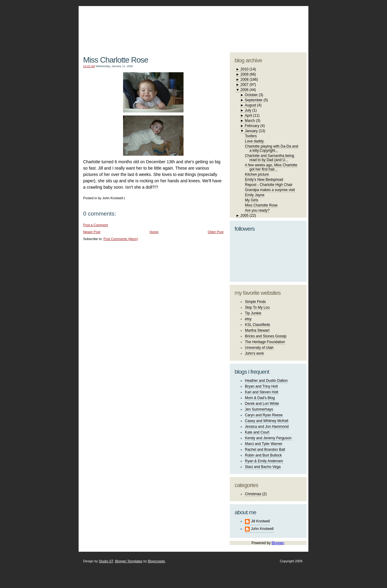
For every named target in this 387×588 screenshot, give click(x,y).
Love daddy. (255, 141)
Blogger (278, 543)
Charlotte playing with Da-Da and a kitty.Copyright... (272, 148)
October (251, 95)
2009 (244, 74)
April (249, 115)
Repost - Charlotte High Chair (269, 185)
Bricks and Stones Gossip (266, 336)
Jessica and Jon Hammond (267, 427)
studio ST (259, 26)
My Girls (252, 200)
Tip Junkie (253, 313)
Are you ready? (257, 210)
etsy (248, 319)
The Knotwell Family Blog (152, 24)
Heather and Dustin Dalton (266, 381)
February (252, 126)
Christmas (253, 494)
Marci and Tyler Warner (264, 444)
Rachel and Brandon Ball (265, 450)
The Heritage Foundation (265, 342)
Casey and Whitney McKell (267, 421)
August (250, 105)
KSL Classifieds (258, 325)
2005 (244, 216)
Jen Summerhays (259, 409)
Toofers (251, 136)
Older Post (216, 232)
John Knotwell (262, 529)
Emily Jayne (255, 195)
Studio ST (106, 561)
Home (154, 232)
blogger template (284, 21)
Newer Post (92, 232)
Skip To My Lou (257, 307)
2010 (244, 69)
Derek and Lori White (262, 404)
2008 (244, 80)
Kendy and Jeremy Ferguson (268, 438)
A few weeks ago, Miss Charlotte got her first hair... (271, 167)
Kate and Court (257, 432)
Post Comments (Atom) (121, 239)
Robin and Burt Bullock (263, 455)
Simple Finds (255, 302)
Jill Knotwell (260, 521)
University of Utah (259, 348)
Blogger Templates (129, 561)
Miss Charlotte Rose (116, 60)
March (250, 121)
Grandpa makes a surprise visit (270, 190)
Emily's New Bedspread (264, 180)
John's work (254, 353)
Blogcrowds (156, 561)
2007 (244, 85)
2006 (244, 90)
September (254, 100)
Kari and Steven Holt (262, 392)
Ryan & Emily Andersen (264, 461)
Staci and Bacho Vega (263, 467)
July (248, 110)
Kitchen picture (257, 174)
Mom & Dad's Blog (260, 398)
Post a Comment (96, 225)
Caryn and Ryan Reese (264, 415)
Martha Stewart (257, 330)
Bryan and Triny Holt (261, 386)
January (251, 131)
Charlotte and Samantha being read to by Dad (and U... (270, 158)
